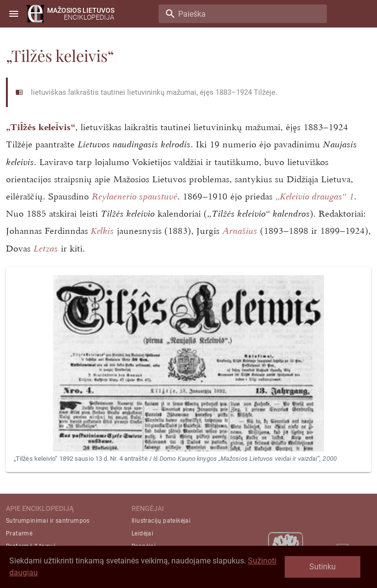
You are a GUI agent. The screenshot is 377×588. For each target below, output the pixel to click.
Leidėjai (142, 533)
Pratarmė (19, 533)
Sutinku (323, 567)
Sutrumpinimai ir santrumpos (48, 521)
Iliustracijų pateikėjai (161, 521)
